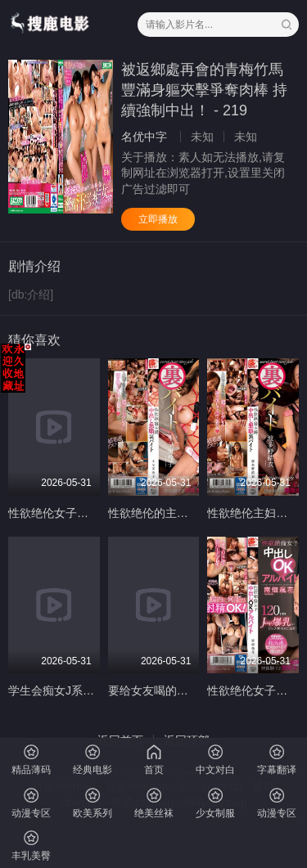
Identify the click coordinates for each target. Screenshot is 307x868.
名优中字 (144, 137)
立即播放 (158, 219)
